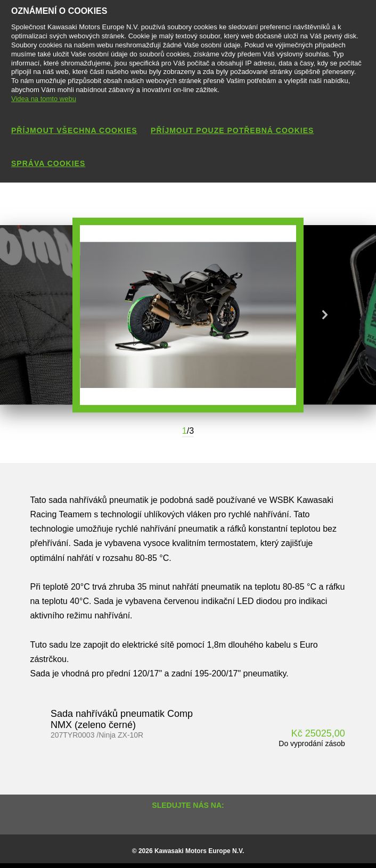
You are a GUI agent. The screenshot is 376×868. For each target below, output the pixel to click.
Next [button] (325, 315)
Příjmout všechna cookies (74, 130)
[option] (188, 315)
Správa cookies (48, 163)
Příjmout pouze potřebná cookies (232, 130)
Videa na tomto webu (44, 99)
